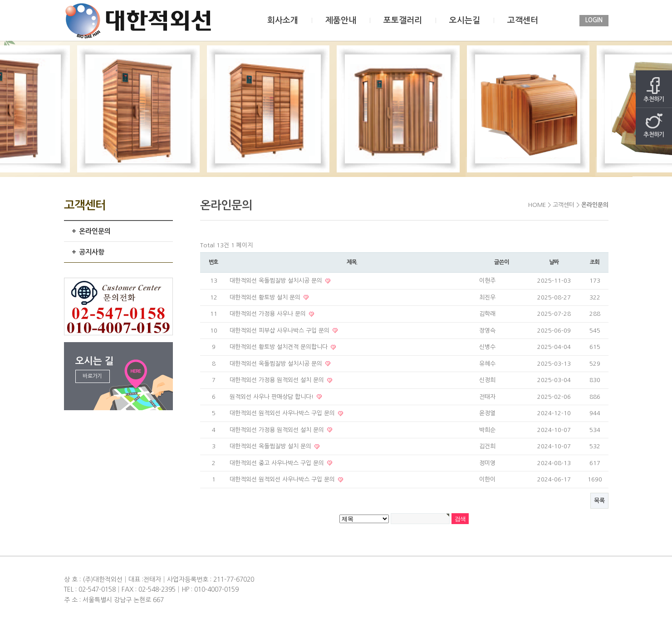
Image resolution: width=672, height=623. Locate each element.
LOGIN (594, 20)
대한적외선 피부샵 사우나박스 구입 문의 (280, 331)
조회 (595, 262)
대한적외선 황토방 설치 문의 (266, 297)
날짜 (554, 262)
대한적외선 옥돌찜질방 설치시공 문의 (277, 281)
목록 (599, 501)
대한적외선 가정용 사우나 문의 (269, 314)
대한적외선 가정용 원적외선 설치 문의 (278, 380)
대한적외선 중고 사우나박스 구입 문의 (278, 463)
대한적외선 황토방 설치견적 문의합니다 (280, 347)
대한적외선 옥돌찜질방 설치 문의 (271, 446)
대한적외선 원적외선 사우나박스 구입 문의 (283, 413)
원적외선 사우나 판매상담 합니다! (272, 397)
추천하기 (654, 90)
